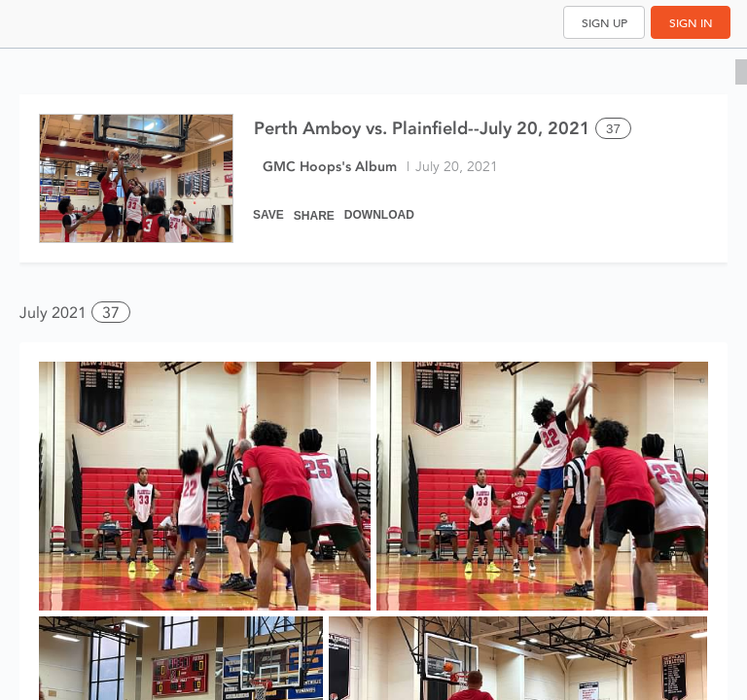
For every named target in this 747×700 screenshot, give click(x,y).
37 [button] (111, 313)
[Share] (314, 206)
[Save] (268, 206)
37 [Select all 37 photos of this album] (613, 129)
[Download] (379, 206)
